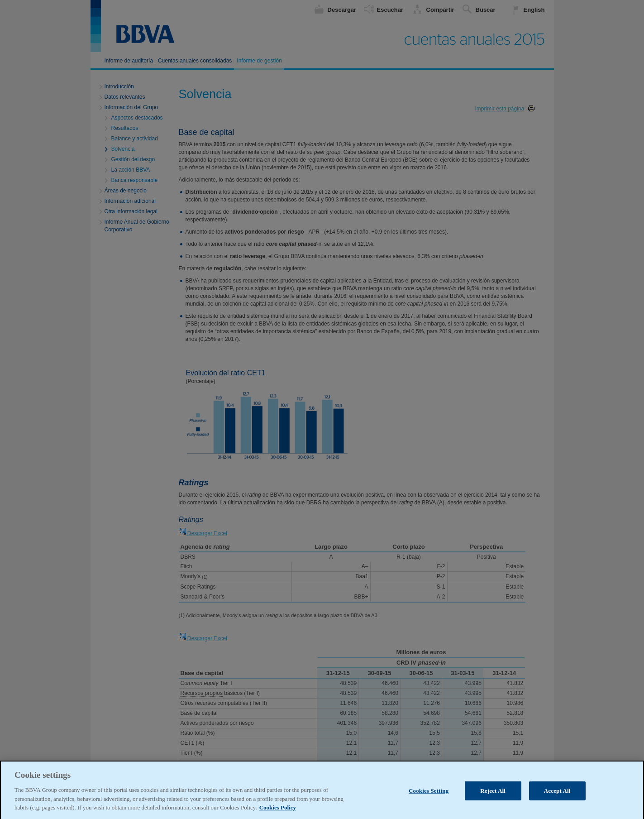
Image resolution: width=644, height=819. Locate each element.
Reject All (493, 806)
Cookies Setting (429, 806)
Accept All (557, 806)
